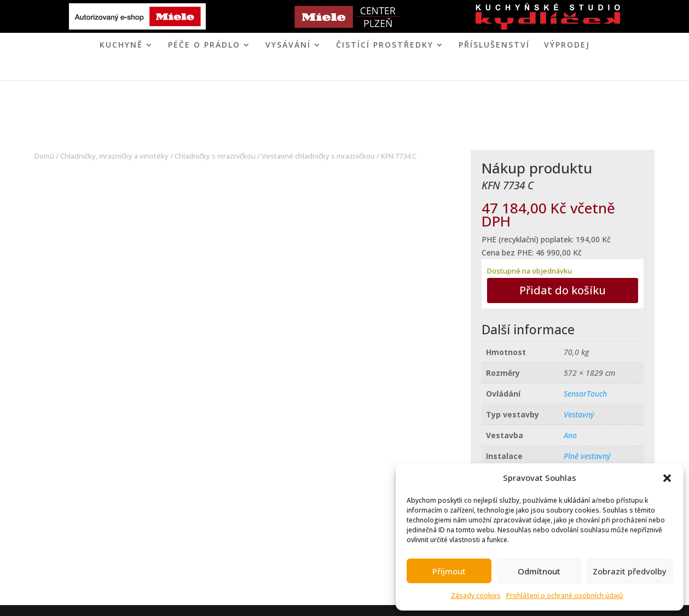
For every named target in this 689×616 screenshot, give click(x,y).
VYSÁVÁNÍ (288, 45)
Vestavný (579, 414)
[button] (667, 478)
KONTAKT (389, 71)
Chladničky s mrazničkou (215, 156)
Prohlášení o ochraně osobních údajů (565, 595)
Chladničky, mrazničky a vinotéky (114, 156)
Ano (570, 435)
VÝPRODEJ (567, 45)
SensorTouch (585, 394)
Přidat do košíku (563, 290)
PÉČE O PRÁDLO (204, 45)
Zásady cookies (476, 595)
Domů (44, 156)
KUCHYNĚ (121, 45)
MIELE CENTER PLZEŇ (306, 71)
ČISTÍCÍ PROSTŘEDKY (385, 45)
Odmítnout (539, 571)
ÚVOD (243, 71)
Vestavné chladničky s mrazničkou (318, 156)
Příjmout (449, 571)
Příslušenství (494, 45)
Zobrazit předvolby (630, 571)
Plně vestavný (587, 456)
